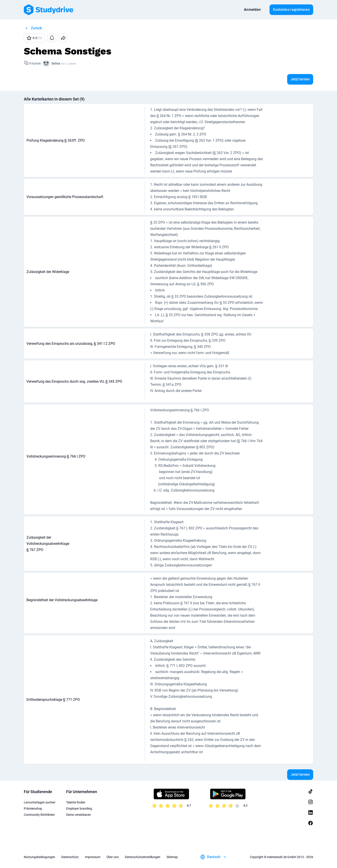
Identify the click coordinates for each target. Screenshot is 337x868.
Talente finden (76, 802)
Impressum (93, 857)
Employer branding (79, 809)
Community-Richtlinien (39, 815)
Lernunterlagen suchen (40, 802)
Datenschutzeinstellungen (143, 857)
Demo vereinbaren (79, 815)
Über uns (113, 857)
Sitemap (172, 857)
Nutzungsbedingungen (39, 857)
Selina (56, 63)
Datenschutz (70, 857)
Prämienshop (33, 809)
